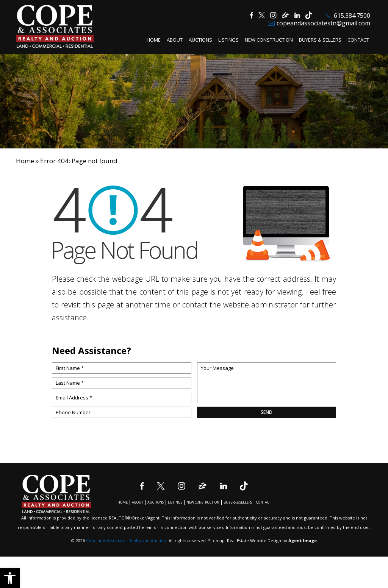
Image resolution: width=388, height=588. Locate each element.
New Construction (269, 40)
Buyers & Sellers (320, 40)
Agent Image (303, 540)
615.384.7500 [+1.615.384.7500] (352, 16)
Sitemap (216, 540)
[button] (10, 578)
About (175, 40)
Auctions (200, 40)
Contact (358, 40)
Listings (228, 40)
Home (154, 40)
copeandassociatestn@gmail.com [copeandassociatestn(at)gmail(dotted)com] (323, 23)
